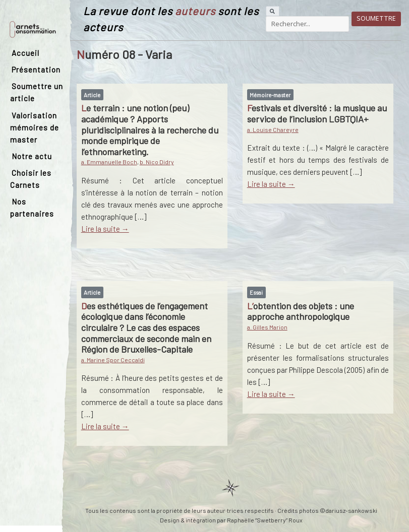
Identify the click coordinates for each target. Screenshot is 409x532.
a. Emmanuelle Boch (109, 162)
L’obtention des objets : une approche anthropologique (301, 311)
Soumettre (376, 18)
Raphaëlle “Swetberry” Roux (265, 520)
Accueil (25, 53)
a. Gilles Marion (267, 327)
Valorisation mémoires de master (35, 127)
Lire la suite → (105, 229)
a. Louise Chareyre (273, 129)
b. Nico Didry (157, 162)
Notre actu (32, 156)
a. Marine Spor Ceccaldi (113, 360)
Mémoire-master (270, 95)
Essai (256, 292)
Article (92, 95)
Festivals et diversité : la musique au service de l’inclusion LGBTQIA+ (317, 113)
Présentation (36, 70)
